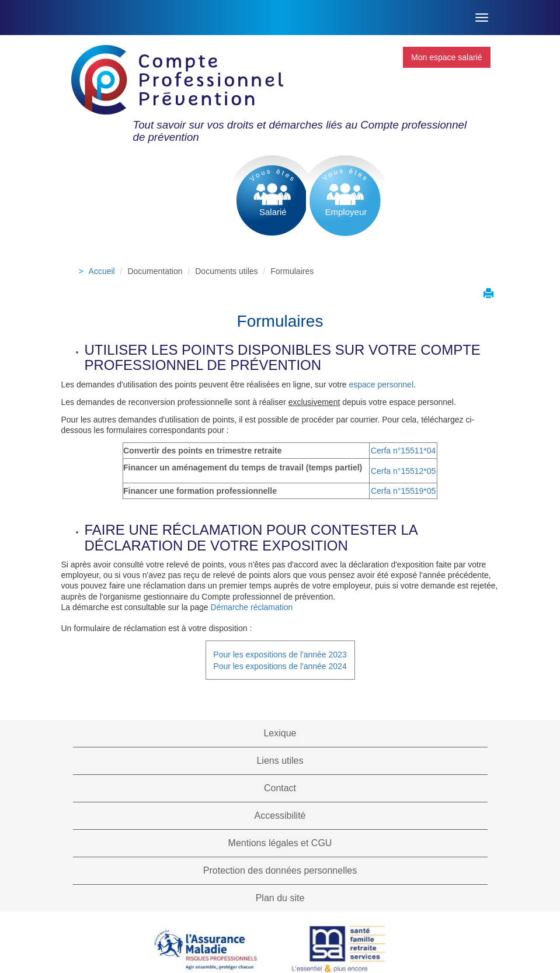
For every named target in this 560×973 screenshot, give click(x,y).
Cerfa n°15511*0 (401, 451)
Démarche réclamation (252, 607)
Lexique (280, 733)
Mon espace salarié (446, 57)
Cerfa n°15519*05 (403, 491)
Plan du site (280, 898)
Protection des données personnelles (280, 870)
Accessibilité (280, 816)
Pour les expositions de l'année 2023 (280, 655)
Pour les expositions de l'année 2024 (280, 666)
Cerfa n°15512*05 (403, 471)
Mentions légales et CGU (280, 843)
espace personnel (381, 385)
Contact (280, 788)
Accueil (102, 271)
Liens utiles (280, 761)
